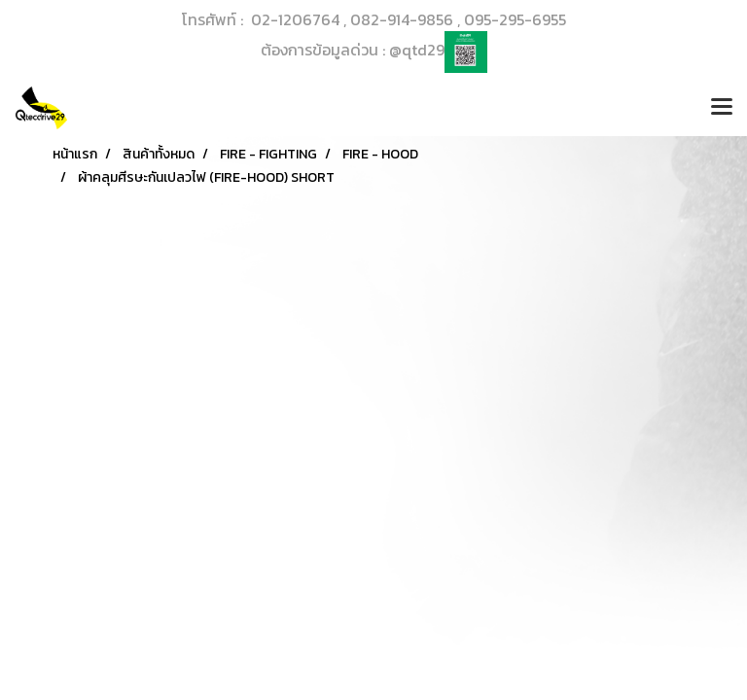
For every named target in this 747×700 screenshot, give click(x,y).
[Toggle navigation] (722, 108)
